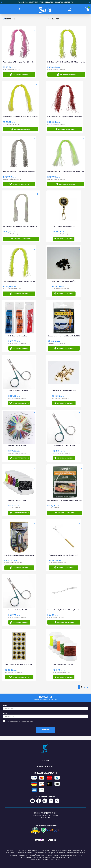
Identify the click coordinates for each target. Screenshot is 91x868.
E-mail (45, 715)
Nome (45, 707)
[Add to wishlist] (35, 30)
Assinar (46, 730)
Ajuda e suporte (45, 767)
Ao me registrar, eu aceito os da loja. (18, 721)
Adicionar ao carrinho (19, 74)
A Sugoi (46, 761)
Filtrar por (9, 19)
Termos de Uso (25, 721)
